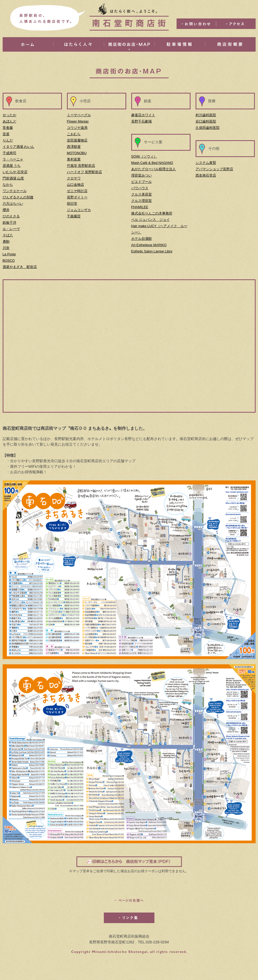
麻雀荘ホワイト (143, 115)
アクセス (236, 24)
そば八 (8, 235)
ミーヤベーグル (79, 115)
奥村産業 (74, 159)
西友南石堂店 (206, 175)
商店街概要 (230, 44)
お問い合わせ (196, 24)
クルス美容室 (142, 194)
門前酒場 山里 (13, 178)
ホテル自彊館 (142, 239)
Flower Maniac (78, 121)
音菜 (6, 134)
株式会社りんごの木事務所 (152, 213)
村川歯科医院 (206, 115)
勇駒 (6, 242)
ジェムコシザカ (79, 210)
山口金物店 (76, 185)
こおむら (74, 134)
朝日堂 (72, 204)
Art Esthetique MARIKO (149, 245)
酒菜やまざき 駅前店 (20, 267)
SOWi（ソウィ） (144, 156)
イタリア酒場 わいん (19, 147)
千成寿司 (9, 153)
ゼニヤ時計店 (77, 191)
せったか (9, 115)
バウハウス (140, 188)
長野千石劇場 (142, 121)
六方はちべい (13, 204)
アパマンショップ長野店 (214, 169)
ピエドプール (142, 182)
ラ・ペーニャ (13, 159)
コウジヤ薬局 (77, 128)
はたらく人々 (79, 44)
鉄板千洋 (9, 223)
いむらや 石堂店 (15, 172)
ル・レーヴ (11, 229)
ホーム (28, 44)
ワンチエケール (15, 191)
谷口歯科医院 (206, 121)
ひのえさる (11, 216)
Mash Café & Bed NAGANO (152, 163)
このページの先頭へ (129, 900)
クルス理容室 (142, 201)
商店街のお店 (129, 44)
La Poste (9, 254)
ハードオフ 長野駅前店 (85, 172)
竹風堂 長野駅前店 (81, 166)
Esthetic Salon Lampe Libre (152, 251)
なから (8, 185)
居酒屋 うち (12, 166)
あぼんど (9, 121)
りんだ (8, 140)
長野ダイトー (77, 197)
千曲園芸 (74, 216)
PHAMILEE (140, 207)
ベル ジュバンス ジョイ (151, 220)
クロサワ (74, 178)
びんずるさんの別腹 (18, 197)
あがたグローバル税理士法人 (154, 169)
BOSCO (9, 260)
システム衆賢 (206, 163)
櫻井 (6, 210)
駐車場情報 (180, 44)
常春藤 (8, 128)
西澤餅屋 (74, 147)
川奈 (6, 248)
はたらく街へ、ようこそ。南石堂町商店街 (129, 17)
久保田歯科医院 (208, 128)
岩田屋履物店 (77, 140)
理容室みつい (142, 175)
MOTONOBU (77, 153)
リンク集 (129, 918)
